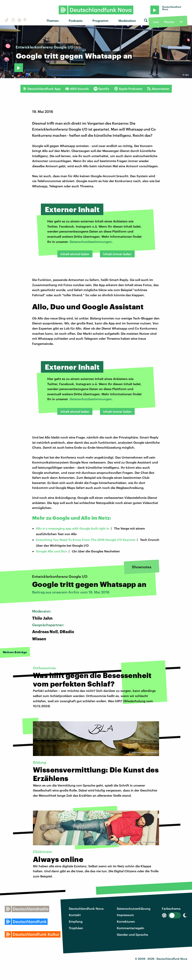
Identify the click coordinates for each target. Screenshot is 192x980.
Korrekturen (126, 921)
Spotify (101, 89)
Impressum (125, 915)
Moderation (127, 21)
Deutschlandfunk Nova (86, 908)
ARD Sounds (77, 89)
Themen (53, 21)
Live (156, 22)
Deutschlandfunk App (42, 89)
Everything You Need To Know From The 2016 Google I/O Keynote (86, 540)
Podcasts (76, 21)
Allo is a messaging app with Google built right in (73, 528)
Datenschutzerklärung (134, 908)
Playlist (169, 22)
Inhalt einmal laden (75, 254)
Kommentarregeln (131, 928)
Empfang (76, 921)
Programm (100, 21)
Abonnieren (158, 89)
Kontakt (75, 915)
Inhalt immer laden (117, 254)
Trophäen (76, 928)
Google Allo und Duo (51, 551)
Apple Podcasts (128, 89)
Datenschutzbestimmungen (91, 242)
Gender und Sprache (132, 934)
